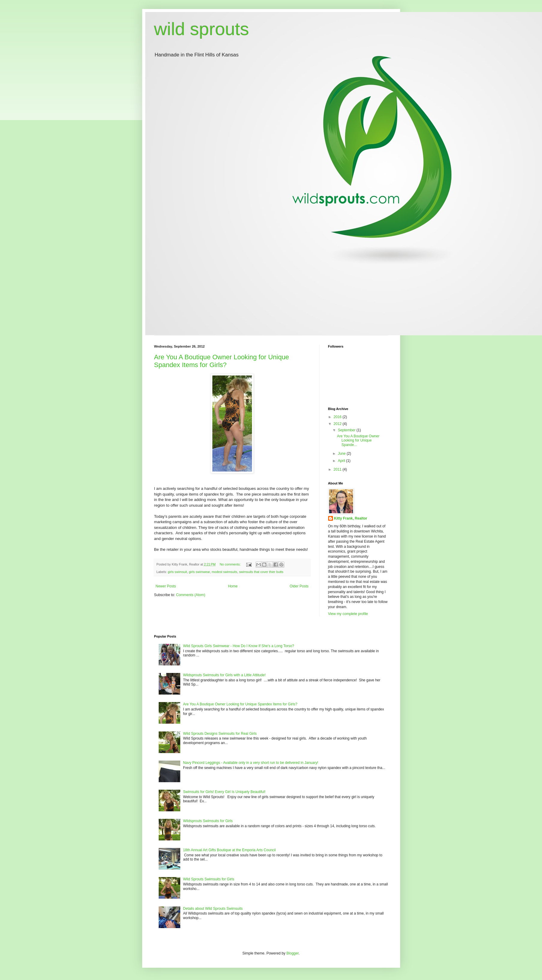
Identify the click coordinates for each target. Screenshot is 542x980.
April (342, 461)
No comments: (231, 564)
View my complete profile (348, 614)
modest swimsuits (225, 572)
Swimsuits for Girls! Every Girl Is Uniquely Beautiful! (224, 792)
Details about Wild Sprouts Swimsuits (213, 909)
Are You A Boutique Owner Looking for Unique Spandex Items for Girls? (222, 361)
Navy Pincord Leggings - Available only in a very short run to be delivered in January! (251, 763)
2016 (338, 417)
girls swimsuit (177, 572)
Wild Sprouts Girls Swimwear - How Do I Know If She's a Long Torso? (238, 646)
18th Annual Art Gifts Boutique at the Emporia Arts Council (229, 850)
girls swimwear (199, 572)
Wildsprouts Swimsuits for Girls (208, 821)
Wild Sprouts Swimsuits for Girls (209, 879)
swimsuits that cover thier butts (261, 572)
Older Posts (299, 586)
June (342, 454)
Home (233, 586)
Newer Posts (166, 586)
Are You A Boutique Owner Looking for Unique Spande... (358, 440)
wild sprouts (202, 29)
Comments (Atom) (191, 595)
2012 (338, 424)
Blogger (293, 953)
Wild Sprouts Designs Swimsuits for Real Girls (220, 734)
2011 (338, 469)
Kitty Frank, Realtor (351, 518)
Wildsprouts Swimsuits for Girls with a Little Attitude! (224, 675)
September (347, 430)
